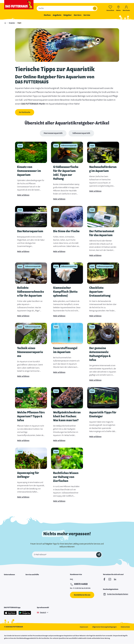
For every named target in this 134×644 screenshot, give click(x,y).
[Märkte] (118, 8)
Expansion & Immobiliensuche (15, 593)
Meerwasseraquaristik (53, 133)
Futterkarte (30, 584)
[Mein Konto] (126, 8)
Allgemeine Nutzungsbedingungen (104, 627)
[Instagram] (110, 579)
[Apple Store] (10, 613)
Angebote (57, 15)
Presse (6, 597)
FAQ (71, 579)
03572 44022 (81, 584)
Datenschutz (125, 627)
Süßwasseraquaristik (81, 133)
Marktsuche (30, 580)
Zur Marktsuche (25, 112)
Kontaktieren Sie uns (82, 595)
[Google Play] (25, 613)
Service (87, 15)
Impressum (84, 627)
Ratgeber (68, 15)
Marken (47, 15)
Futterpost (29, 593)
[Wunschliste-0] (110, 8)
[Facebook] (104, 579)
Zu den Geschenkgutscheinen (116, 594)
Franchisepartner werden (13, 589)
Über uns (7, 580)
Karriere (78, 15)
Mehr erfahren (23, 195)
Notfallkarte (30, 589)
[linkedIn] (115, 579)
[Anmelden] (99, 555)
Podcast (28, 597)
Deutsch (43, 613)
